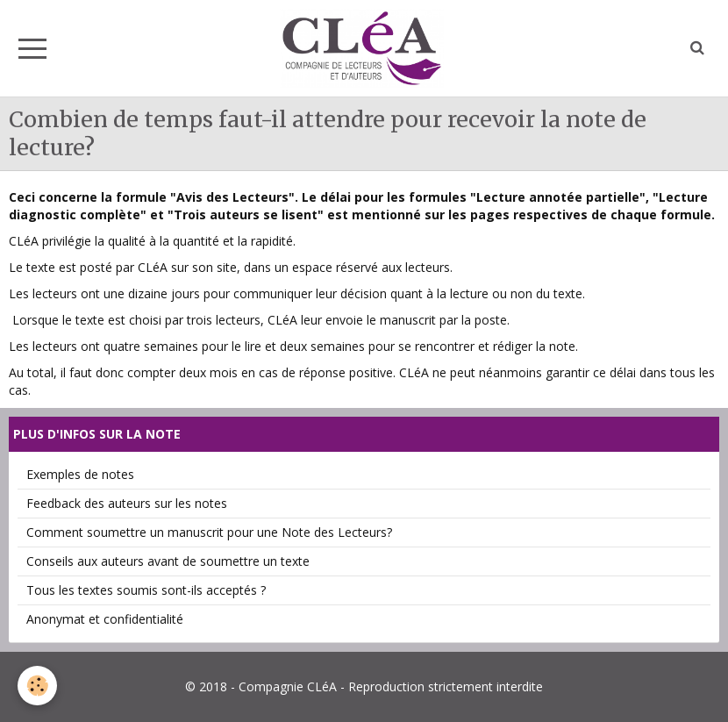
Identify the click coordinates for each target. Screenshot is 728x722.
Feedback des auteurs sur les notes (127, 503)
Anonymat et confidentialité (105, 619)
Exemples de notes (80, 474)
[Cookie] (37, 686)
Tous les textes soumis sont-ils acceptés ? (146, 590)
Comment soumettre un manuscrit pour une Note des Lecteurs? (209, 532)
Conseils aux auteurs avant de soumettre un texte (168, 561)
